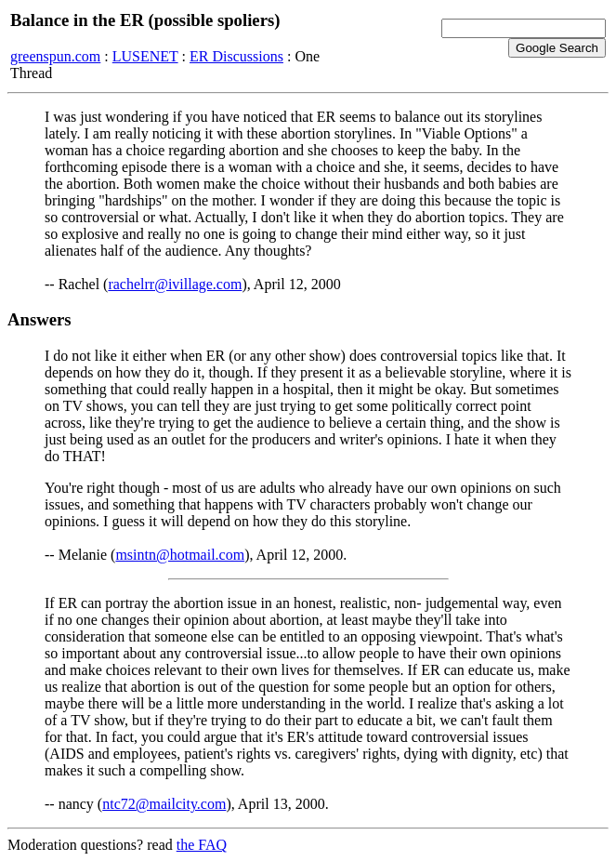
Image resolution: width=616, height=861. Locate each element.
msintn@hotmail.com (180, 555)
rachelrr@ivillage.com (175, 284)
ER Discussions (236, 56)
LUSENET (145, 56)
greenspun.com (55, 56)
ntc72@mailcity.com (164, 804)
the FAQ (202, 845)
